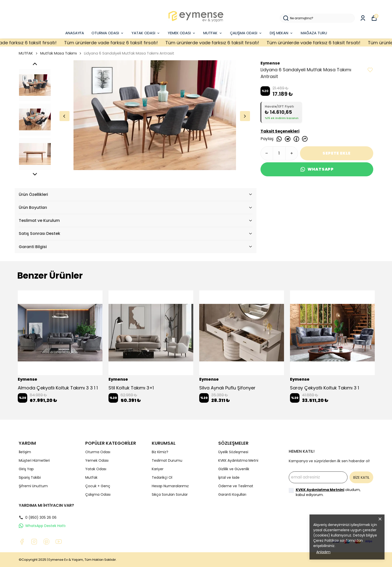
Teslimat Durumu (167, 460)
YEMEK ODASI (182, 33)
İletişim (25, 452)
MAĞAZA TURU (314, 33)
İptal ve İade (229, 477)
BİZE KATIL (361, 477)
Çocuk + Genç (98, 486)
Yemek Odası (97, 460)
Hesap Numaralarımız (170, 486)
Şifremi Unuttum (33, 486)
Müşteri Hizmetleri (34, 460)
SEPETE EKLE (336, 153)
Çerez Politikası (326, 540)
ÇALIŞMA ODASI (246, 33)
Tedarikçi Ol (162, 477)
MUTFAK (213, 33)
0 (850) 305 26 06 (38, 517)
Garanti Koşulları (232, 494)
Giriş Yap (26, 469)
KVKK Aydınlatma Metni (238, 460)
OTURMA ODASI (108, 33)
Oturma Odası (98, 452)
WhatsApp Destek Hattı (42, 526)
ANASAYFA (75, 33)
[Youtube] (59, 542)
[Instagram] (34, 542)
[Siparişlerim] (363, 18)
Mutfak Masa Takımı (58, 53)
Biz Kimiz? (160, 452)
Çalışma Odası (98, 494)
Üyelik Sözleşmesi (233, 452)
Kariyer (158, 469)
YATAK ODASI (146, 33)
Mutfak (91, 477)
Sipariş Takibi (30, 477)
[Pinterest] (46, 542)
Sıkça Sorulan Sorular (170, 494)
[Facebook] (22, 542)
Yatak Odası (96, 469)
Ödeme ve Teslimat (236, 486)
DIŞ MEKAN (281, 33)
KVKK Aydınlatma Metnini (320, 490)
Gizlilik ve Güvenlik (234, 469)
